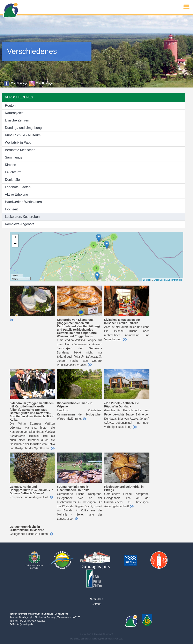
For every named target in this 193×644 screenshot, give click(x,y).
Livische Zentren (17, 120)
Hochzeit (11, 209)
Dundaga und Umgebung (23, 128)
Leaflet (146, 280)
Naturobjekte (14, 113)
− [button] (15, 244)
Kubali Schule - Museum (23, 135)
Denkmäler (13, 180)
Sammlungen (15, 157)
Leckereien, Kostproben (22, 217)
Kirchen (10, 165)
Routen (10, 106)
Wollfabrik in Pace (18, 143)
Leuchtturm (13, 172)
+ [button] (15, 238)
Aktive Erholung (16, 194)
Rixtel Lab (118, 639)
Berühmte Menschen (20, 150)
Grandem (94, 639)
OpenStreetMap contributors (168, 280)
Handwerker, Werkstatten (23, 202)
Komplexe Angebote (20, 224)
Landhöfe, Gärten (18, 187)
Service (96, 604)
